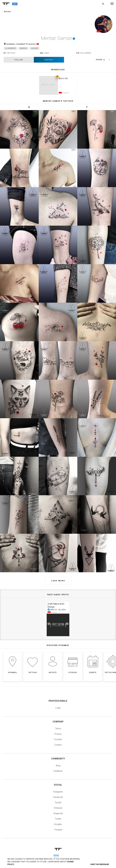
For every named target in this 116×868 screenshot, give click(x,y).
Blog (58, 767)
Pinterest (58, 809)
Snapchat (58, 815)
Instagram (58, 793)
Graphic (23, 49)
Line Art (35, 49)
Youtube (58, 831)
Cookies (58, 741)
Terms (58, 730)
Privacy (58, 735)
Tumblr (58, 804)
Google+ (58, 826)
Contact (49, 60)
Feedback (58, 772)
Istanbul (10, 44)
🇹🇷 (38, 44)
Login (58, 709)
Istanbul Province (26, 44)
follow (19, 60)
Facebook (58, 799)
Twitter (58, 820)
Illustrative (10, 49)
